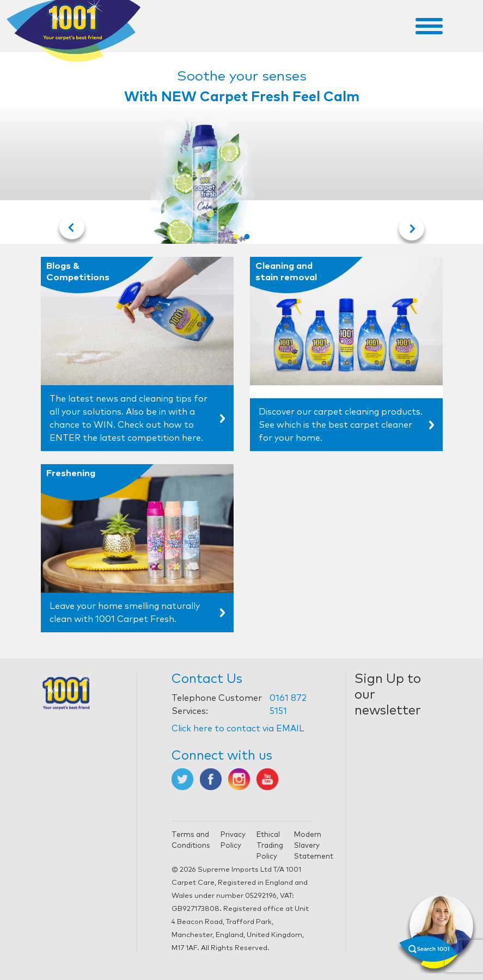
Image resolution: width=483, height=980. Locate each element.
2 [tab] (247, 237)
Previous (72, 231)
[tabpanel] (242, 152)
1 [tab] (236, 237)
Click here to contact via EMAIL (238, 729)
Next (412, 231)
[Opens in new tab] (182, 779)
